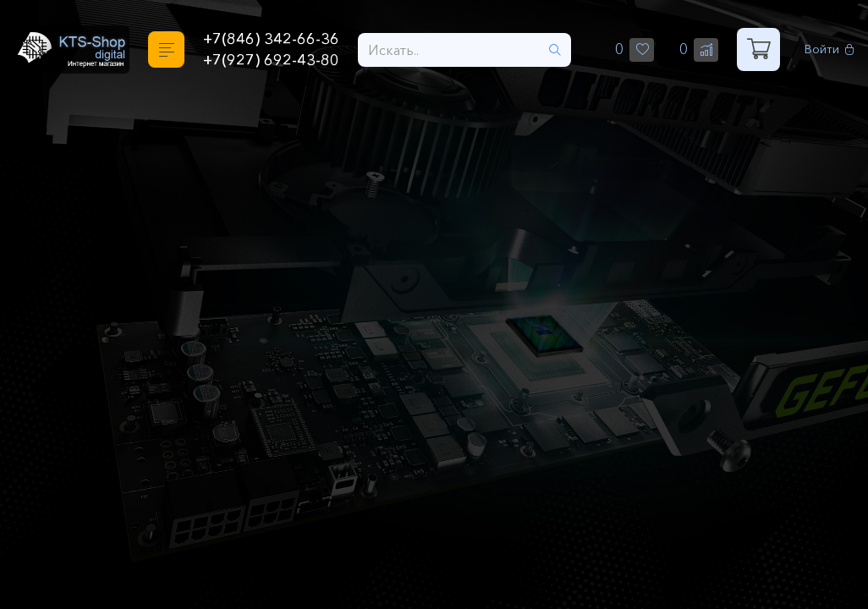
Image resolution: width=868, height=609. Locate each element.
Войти (830, 49)
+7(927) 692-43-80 (271, 60)
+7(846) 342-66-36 (271, 39)
